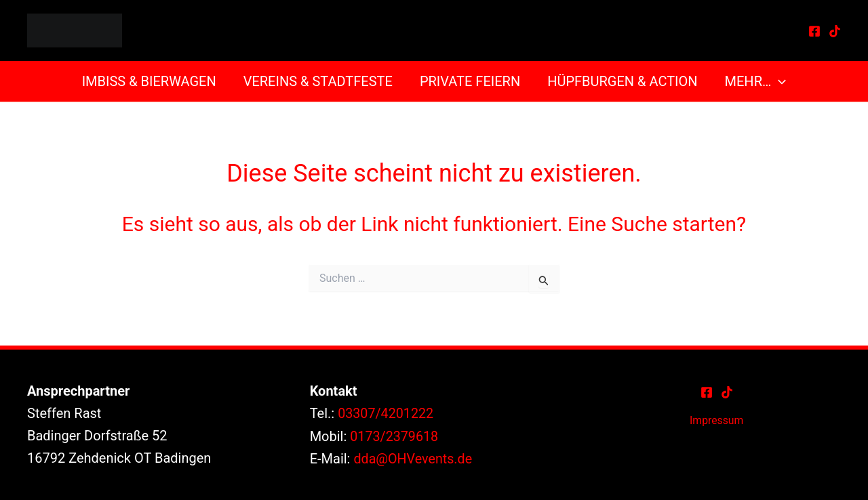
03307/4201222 (386, 413)
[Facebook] (814, 31)
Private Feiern (470, 81)
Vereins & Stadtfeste (318, 81)
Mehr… (756, 81)
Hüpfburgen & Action (622, 81)
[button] (778, 81)
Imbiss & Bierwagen (149, 81)
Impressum (716, 420)
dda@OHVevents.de (413, 458)
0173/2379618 (395, 436)
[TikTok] (835, 31)
